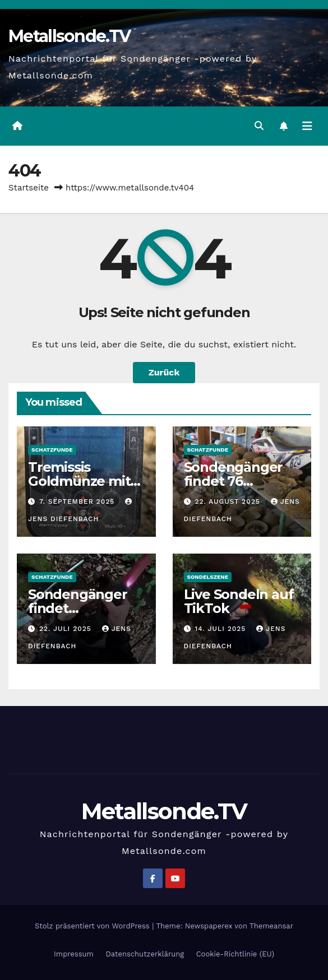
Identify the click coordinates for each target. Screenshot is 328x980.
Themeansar (271, 926)
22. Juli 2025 (67, 629)
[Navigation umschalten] (307, 126)
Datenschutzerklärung (145, 954)
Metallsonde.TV (69, 36)
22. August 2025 (228, 501)
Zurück (164, 372)
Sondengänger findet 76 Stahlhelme (234, 481)
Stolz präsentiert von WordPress (93, 926)
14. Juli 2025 (221, 629)
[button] (259, 126)
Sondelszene (208, 577)
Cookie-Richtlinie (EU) (235, 954)
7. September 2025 (78, 501)
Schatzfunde (52, 450)
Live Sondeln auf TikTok (239, 601)
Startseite (29, 188)
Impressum (74, 954)
